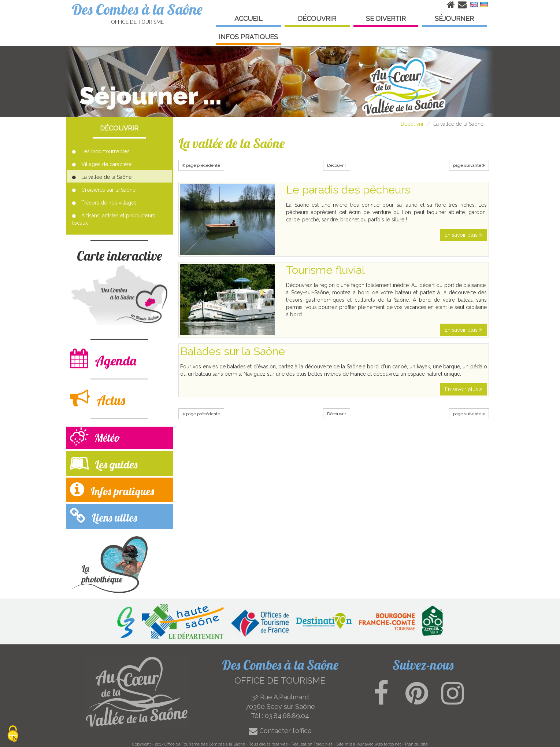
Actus (97, 398)
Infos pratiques (112, 490)
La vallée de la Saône (102, 177)
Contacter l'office (280, 731)
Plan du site (416, 744)
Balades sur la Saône (233, 351)
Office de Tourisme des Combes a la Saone (205, 744)
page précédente (201, 165)
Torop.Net (323, 744)
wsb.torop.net (388, 744)
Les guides (104, 463)
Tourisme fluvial (325, 270)
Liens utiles (103, 516)
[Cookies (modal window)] (13, 734)
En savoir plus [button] (463, 235)
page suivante (469, 165)
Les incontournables (101, 151)
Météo (95, 437)
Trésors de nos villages (104, 203)
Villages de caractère (102, 164)
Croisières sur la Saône (104, 190)
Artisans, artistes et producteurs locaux (114, 219)
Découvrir (412, 124)
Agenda (103, 359)
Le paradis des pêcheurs (348, 190)
